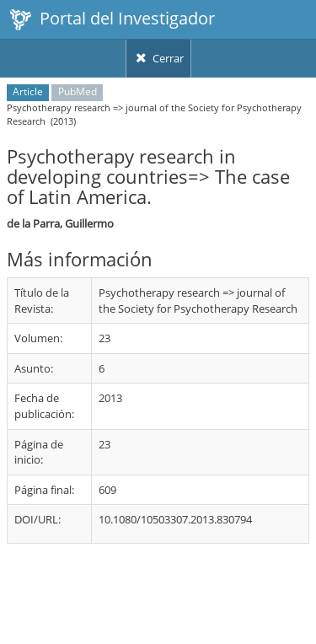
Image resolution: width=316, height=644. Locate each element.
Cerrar (158, 58)
